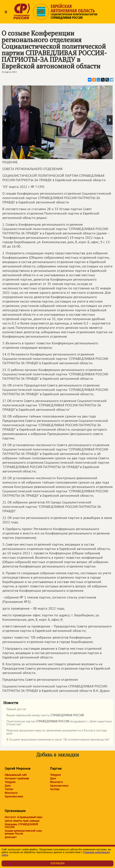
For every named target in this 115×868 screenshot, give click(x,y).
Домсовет (11, 837)
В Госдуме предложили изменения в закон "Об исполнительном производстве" (57, 740)
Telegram (10, 782)
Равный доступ (15, 710)
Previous (5, 120)
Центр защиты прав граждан (22, 821)
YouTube (55, 789)
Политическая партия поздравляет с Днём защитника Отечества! (57, 723)
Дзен (8, 786)
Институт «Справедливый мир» (24, 817)
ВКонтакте (11, 793)
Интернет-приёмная (17, 778)
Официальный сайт (16, 775)
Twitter (9, 789)
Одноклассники (14, 796)
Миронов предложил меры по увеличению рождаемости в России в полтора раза (55, 732)
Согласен (57, 863)
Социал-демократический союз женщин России (23, 832)
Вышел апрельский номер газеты (44, 716)
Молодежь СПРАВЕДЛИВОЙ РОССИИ (21, 826)
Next (110, 120)
